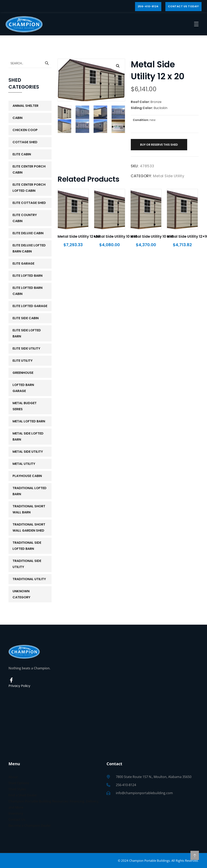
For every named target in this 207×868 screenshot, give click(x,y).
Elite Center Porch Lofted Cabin (29, 188)
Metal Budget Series (25, 406)
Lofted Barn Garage (23, 388)
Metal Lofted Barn (29, 421)
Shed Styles (17, 789)
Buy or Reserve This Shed (159, 145)
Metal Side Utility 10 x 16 (116, 236)
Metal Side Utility (169, 176)
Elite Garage (23, 263)
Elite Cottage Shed (29, 203)
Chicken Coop (25, 130)
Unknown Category (21, 594)
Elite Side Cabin (26, 318)
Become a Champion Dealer (30, 826)
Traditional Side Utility (27, 564)
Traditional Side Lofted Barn (27, 546)
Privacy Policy (19, 686)
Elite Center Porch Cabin (29, 169)
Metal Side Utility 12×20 (79, 236)
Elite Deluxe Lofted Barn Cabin (29, 248)
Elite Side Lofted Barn (27, 333)
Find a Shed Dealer (23, 795)
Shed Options (19, 783)
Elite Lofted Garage (30, 306)
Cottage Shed (25, 142)
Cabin (17, 118)
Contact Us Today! (184, 6)
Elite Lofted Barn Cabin (27, 291)
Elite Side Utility (26, 348)
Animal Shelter (25, 106)
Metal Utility (24, 464)
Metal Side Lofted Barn (28, 436)
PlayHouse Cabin (27, 476)
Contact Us (17, 819)
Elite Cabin (22, 154)
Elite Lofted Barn (27, 276)
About (13, 777)
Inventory (16, 813)
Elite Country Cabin (25, 218)
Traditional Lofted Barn (30, 491)
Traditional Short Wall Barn (29, 509)
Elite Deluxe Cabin (28, 233)
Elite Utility (23, 361)
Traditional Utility (29, 579)
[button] (118, 66)
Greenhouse (23, 373)
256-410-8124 (148, 6)
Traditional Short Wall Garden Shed (29, 527)
